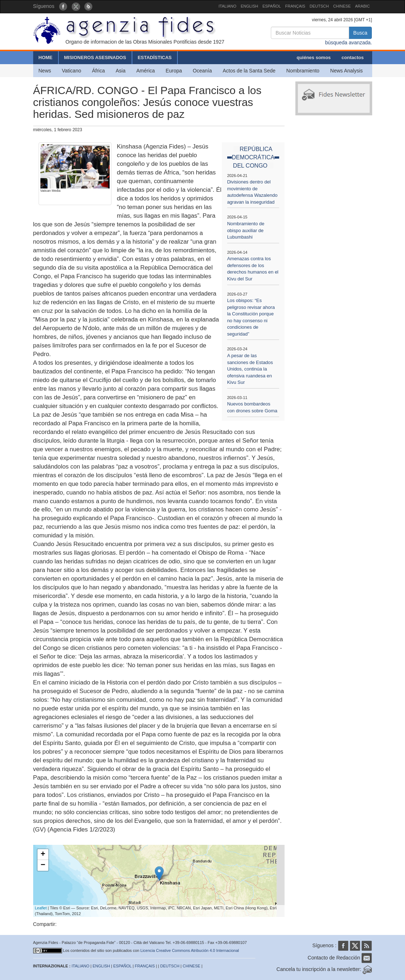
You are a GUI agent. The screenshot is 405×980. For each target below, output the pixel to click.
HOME (46, 57)
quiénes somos (314, 57)
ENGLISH (249, 6)
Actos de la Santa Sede (249, 71)
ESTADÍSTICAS (155, 57)
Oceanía (202, 71)
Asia (121, 71)
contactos (353, 57)
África (98, 71)
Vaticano (72, 71)
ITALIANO (227, 6)
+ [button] (43, 855)
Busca (360, 33)
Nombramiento (303, 71)
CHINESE (342, 6)
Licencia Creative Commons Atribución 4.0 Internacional (190, 950)
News (45, 71)
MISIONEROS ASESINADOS (95, 57)
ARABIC (363, 6)
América (146, 71)
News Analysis (347, 71)
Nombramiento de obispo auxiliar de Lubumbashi (246, 230)
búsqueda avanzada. (348, 43)
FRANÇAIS (295, 6)
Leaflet (41, 908)
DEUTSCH (319, 6)
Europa (174, 71)
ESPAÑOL (272, 6)
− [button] (43, 865)
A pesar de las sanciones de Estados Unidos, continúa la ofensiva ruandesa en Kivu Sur (250, 369)
